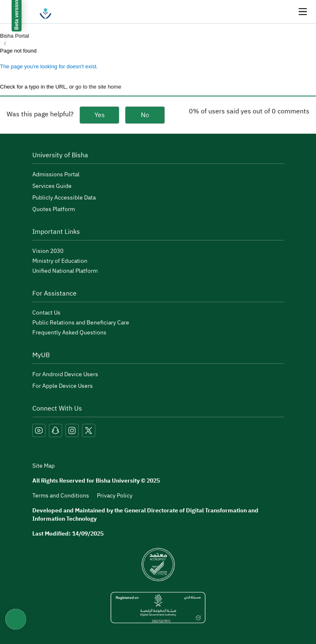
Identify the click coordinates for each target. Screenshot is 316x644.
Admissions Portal (56, 174)
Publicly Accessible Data (64, 198)
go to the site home (98, 87)
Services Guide (52, 186)
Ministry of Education (60, 261)
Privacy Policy (115, 496)
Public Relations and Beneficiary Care (81, 323)
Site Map (43, 466)
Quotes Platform (54, 209)
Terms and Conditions (61, 496)
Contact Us (46, 313)
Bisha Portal (14, 36)
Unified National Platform (65, 271)
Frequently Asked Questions (69, 333)
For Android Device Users (65, 374)
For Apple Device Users (63, 386)
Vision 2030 (48, 251)
